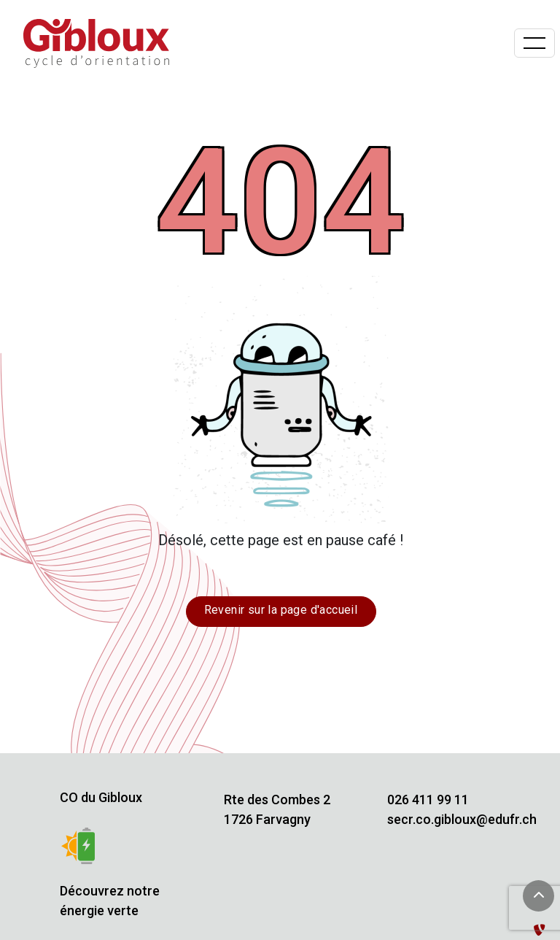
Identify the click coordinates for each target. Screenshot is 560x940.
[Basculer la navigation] (534, 43)
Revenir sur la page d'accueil (281, 610)
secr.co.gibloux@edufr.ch (462, 819)
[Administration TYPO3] (542, 930)
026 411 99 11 (428, 800)
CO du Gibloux (101, 797)
